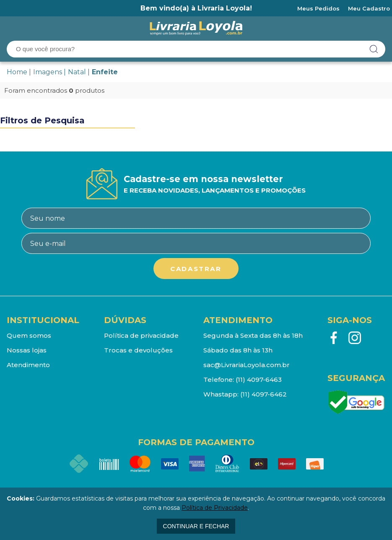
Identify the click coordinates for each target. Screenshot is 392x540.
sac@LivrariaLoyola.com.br (247, 365)
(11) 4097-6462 (263, 394)
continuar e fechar (196, 526)
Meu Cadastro (369, 8)
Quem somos (29, 335)
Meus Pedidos (318, 8)
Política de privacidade (141, 335)
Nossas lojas (27, 350)
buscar (374, 49)
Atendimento (28, 365)
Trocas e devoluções (138, 350)
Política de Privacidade (215, 508)
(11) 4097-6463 (259, 380)
